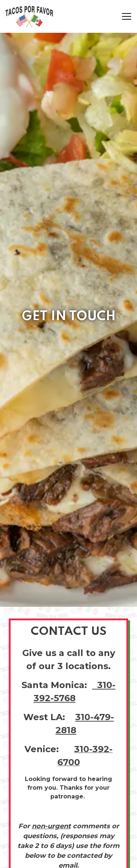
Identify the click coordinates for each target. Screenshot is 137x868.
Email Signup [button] (68, 859)
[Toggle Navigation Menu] (127, 16)
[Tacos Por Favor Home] (31, 16)
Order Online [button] (68, 840)
